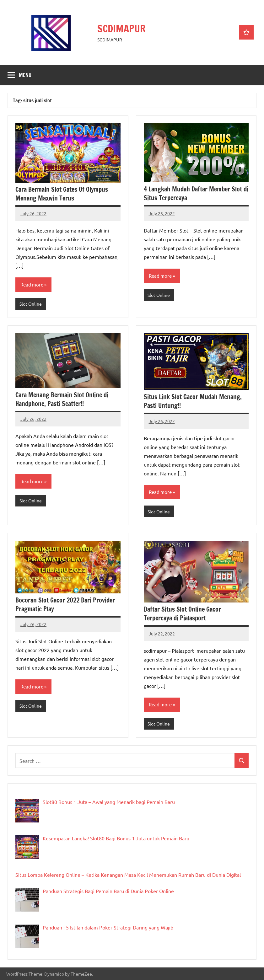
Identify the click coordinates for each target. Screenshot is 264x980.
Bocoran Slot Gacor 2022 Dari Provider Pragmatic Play (65, 605)
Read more (32, 284)
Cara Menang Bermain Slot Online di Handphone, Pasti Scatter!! (62, 399)
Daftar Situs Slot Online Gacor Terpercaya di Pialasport (182, 614)
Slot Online (31, 304)
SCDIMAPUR (122, 29)
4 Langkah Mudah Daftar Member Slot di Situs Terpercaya (196, 193)
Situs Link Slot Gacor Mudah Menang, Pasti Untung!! (193, 401)
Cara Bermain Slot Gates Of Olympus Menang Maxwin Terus (62, 194)
